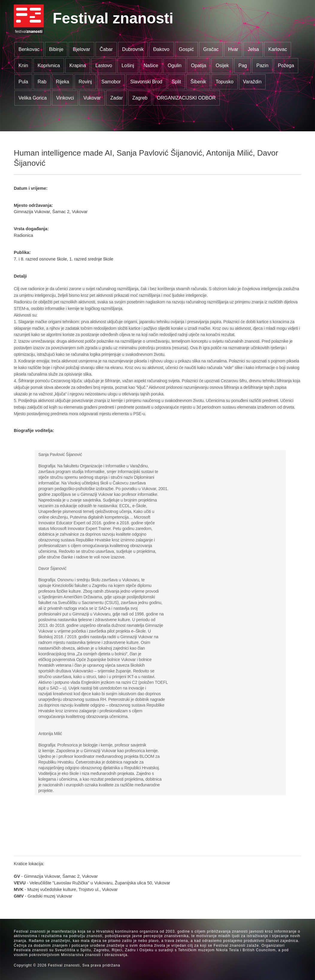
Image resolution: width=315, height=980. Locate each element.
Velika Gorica (33, 98)
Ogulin (175, 66)
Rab (42, 82)
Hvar (233, 49)
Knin (23, 66)
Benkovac (29, 49)
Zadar (116, 98)
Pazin (262, 66)
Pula (23, 82)
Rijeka (62, 82)
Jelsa (253, 49)
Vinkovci (65, 98)
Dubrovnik (133, 49)
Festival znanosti (113, 18)
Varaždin (252, 82)
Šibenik (198, 82)
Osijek (222, 66)
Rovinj (85, 82)
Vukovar (92, 98)
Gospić (186, 49)
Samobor (111, 82)
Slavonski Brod (146, 82)
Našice (151, 66)
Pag (243, 66)
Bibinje (56, 49)
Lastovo (104, 66)
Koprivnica (49, 66)
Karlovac (278, 49)
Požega (286, 66)
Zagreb (140, 98)
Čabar (106, 49)
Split (176, 82)
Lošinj (128, 66)
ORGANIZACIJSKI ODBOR (186, 98)
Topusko (225, 82)
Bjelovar (81, 49)
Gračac (211, 49)
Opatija (199, 66)
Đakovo (161, 49)
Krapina (78, 66)
